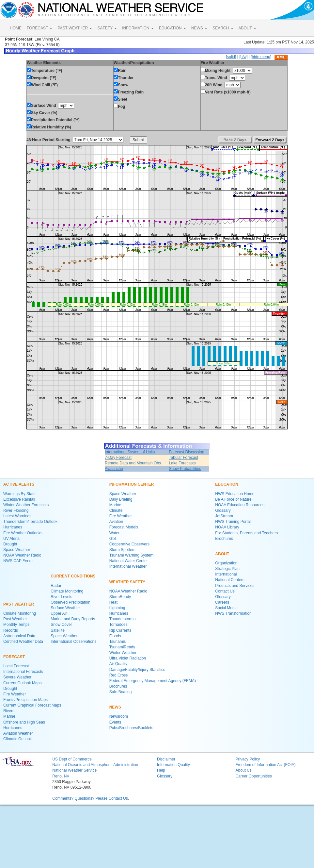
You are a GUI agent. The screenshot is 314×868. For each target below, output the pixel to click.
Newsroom (119, 716)
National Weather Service (74, 770)
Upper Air (59, 613)
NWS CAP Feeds (18, 561)
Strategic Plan (227, 569)
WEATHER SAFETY (127, 582)
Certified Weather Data (23, 642)
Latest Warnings (17, 516)
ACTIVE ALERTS (19, 484)
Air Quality (118, 664)
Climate (116, 510)
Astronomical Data (19, 636)
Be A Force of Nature (233, 499)
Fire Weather (15, 694)
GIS (113, 539)
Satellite (58, 630)
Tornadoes (118, 625)
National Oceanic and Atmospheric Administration (95, 765)
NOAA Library (227, 527)
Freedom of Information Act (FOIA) (265, 765)
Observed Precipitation (70, 602)
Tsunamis (118, 642)
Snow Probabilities (185, 469)
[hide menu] (261, 57)
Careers (222, 602)
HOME (16, 28)
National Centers (230, 580)
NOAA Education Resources (240, 505)
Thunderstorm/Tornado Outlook (30, 522)
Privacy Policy (248, 759)
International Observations (73, 642)
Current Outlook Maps (22, 683)
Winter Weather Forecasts (26, 505)
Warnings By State (19, 494)
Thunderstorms (123, 619)
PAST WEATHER (75, 28)
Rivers (9, 711)
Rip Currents (120, 630)
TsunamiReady (122, 647)
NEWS (199, 28)
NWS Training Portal (233, 522)
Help (161, 770)
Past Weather (15, 619)
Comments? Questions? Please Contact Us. (91, 798)
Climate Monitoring (20, 613)
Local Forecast (16, 666)
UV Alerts (11, 539)
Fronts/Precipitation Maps (25, 700)
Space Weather (17, 550)
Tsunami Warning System (132, 555)
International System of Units (130, 452)
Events (115, 722)
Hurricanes (13, 527)
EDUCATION (173, 28)
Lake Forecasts (182, 463)
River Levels (61, 597)
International (226, 574)
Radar (56, 586)
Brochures (118, 686)
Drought (10, 544)
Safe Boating (121, 692)
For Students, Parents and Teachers (246, 533)
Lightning (117, 608)
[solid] (231, 57)
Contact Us (225, 591)
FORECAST (39, 28)
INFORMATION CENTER (132, 484)
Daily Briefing (121, 499)
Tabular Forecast (184, 458)
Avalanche (114, 469)
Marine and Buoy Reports (73, 619)
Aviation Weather (18, 733)
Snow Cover (61, 625)
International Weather (128, 566)
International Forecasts (23, 672)
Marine (9, 716)
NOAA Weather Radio (22, 555)
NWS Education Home (235, 494)
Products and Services (235, 586)
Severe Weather (17, 677)
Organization (226, 563)
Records (11, 630)
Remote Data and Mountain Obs (133, 463)
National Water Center (129, 561)
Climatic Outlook (17, 739)
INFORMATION (138, 28)
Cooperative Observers (129, 544)
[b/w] (243, 57)
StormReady (120, 597)
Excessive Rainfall (19, 499)
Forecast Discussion (187, 452)
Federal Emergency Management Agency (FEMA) (153, 681)
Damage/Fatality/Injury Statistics (137, 670)
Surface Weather (65, 608)
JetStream (224, 516)
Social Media (226, 608)
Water (115, 533)
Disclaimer (166, 759)
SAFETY (107, 28)
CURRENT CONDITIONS (73, 576)
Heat (113, 602)
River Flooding (16, 510)
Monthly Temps (16, 625)
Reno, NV (61, 776)
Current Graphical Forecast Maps (32, 705)
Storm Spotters (122, 550)
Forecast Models (124, 527)
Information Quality (173, 765)
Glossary (223, 510)
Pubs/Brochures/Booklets (131, 728)
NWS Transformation (233, 613)
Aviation (116, 522)
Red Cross (119, 675)
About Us (243, 770)
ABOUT (247, 28)
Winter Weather (123, 653)
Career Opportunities (253, 776)
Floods (115, 636)
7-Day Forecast (118, 458)
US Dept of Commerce (72, 759)
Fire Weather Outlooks (23, 533)
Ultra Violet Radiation (128, 658)
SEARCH (223, 28)
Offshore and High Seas (24, 722)
